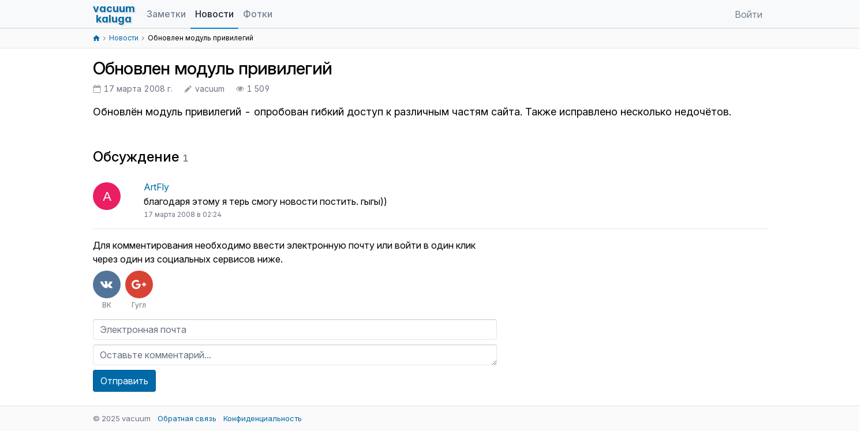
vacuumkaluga (114, 14)
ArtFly (156, 187)
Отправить (124, 381)
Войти (749, 14)
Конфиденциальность (263, 418)
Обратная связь (187, 418)
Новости (214, 14)
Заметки (166, 14)
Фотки (258, 14)
